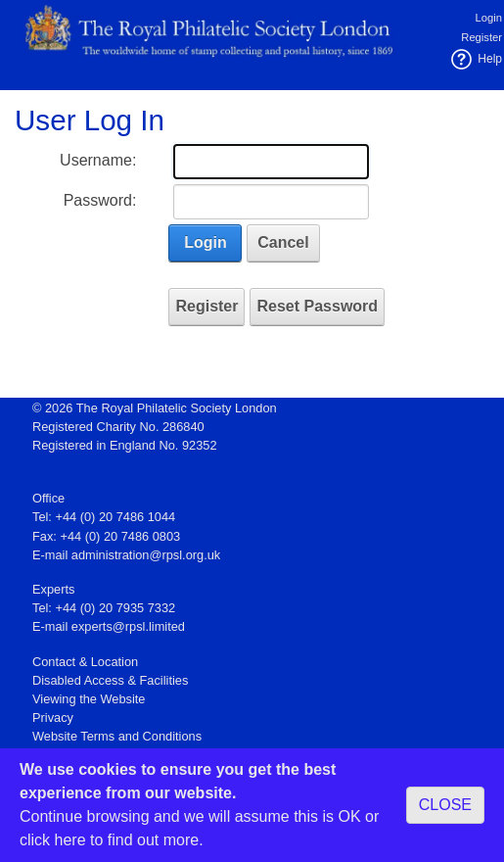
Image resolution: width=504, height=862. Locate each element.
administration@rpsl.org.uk (146, 555)
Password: (100, 200)
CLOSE (445, 805)
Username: (98, 160)
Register (481, 37)
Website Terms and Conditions (117, 736)
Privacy (53, 718)
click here (53, 840)
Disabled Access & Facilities (110, 680)
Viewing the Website (89, 699)
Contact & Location (85, 662)
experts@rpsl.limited (128, 626)
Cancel (283, 242)
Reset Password (317, 306)
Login (489, 18)
